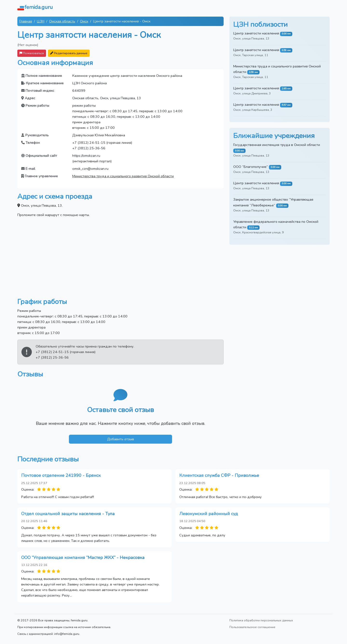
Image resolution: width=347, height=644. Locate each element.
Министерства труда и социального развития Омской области (123, 176)
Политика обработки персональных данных (261, 620)
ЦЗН (41, 21)
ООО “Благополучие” (251, 167)
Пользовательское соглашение (252, 627)
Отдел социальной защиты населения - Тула (68, 514)
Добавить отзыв (121, 439)
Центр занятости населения (256, 33)
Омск (84, 21)
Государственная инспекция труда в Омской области (277, 145)
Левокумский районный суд (209, 514)
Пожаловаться (32, 53)
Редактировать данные (69, 53)
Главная (26, 21)
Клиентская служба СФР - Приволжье (219, 475)
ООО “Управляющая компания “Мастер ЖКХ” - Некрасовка (83, 558)
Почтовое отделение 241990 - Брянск (61, 475)
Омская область (62, 21)
